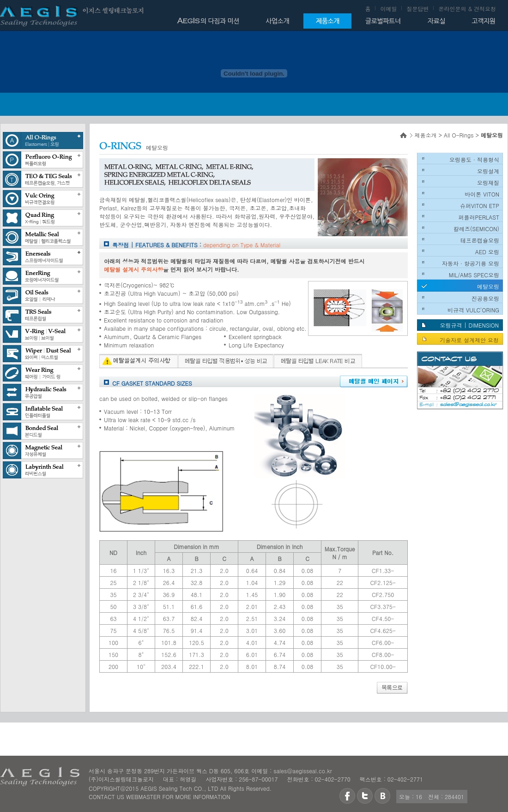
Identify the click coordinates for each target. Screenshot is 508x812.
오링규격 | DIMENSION (469, 325)
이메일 (388, 9)
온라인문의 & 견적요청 (467, 9)
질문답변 (417, 9)
